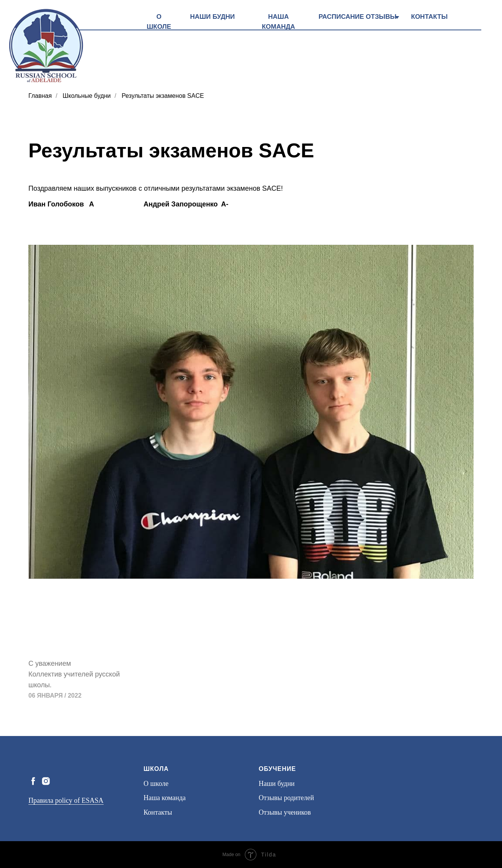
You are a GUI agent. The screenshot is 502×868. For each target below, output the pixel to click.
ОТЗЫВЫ (381, 17)
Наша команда (165, 798)
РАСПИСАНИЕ (341, 17)
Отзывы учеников (285, 812)
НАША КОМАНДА (278, 22)
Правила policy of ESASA (66, 800)
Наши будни (277, 784)
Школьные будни (87, 96)
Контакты (158, 812)
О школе (156, 784)
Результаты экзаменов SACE (163, 96)
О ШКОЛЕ (159, 22)
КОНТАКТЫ (429, 17)
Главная (40, 96)
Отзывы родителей (286, 798)
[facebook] (33, 781)
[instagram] (46, 781)
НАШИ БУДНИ (212, 17)
